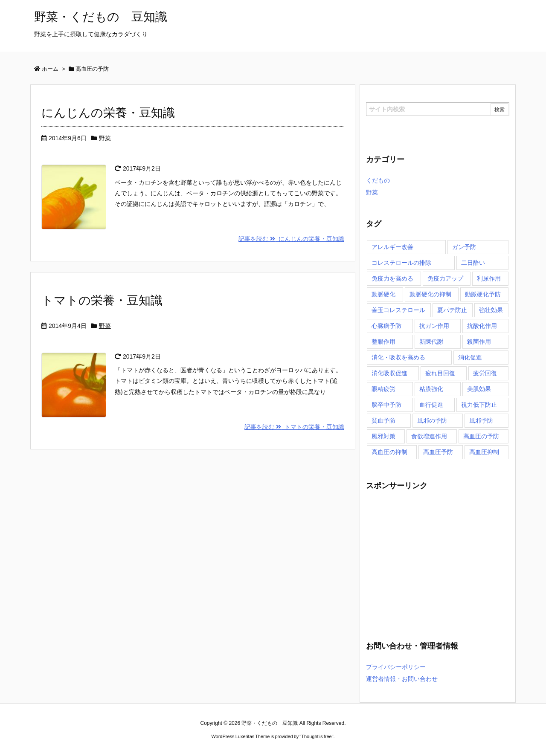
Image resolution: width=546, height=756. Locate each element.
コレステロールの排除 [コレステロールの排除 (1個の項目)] (401, 263)
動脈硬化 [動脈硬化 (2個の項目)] (383, 294)
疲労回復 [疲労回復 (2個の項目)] (485, 373)
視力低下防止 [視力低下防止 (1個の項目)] (479, 405)
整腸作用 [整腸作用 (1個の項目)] (383, 342)
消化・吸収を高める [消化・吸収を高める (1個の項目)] (398, 357)
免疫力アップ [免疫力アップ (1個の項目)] (445, 278)
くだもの (378, 180)
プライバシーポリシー (396, 667)
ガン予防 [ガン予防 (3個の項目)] (464, 247)
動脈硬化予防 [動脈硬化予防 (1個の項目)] (483, 294)
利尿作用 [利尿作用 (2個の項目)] (489, 278)
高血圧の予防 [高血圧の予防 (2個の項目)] (481, 436)
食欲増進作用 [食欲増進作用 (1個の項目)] (429, 436)
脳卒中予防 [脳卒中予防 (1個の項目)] (386, 405)
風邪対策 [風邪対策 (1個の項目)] (383, 436)
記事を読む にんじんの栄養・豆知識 (291, 239)
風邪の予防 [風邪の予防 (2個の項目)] (432, 420)
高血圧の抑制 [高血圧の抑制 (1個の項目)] (389, 452)
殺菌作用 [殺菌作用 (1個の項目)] (479, 342)
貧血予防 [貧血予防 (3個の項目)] (383, 420)
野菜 (105, 138)
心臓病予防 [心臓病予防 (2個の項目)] (386, 326)
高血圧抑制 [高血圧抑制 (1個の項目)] (484, 452)
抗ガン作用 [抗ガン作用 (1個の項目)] (434, 326)
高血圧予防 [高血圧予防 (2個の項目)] (438, 452)
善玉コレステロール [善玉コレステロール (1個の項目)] (398, 310)
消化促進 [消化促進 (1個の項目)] (470, 357)
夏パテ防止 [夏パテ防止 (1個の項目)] (452, 310)
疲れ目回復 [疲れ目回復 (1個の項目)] (440, 373)
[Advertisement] (438, 561)
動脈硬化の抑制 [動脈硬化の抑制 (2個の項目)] (430, 294)
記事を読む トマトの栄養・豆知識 (294, 427)
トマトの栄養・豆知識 (102, 300)
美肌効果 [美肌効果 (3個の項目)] (479, 389)
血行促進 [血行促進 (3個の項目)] (431, 405)
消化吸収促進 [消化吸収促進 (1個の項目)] (389, 373)
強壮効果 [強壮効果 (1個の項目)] (491, 310)
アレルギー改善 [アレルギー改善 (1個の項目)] (392, 247)
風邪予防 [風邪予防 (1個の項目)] (481, 420)
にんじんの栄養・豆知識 (108, 113)
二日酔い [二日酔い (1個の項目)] (473, 263)
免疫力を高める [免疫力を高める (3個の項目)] (392, 278)
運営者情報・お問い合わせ (402, 679)
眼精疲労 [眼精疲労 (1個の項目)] (383, 389)
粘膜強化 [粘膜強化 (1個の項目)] (431, 389)
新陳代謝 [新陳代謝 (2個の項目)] (431, 342)
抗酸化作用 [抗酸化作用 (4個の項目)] (482, 326)
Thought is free (316, 736)
